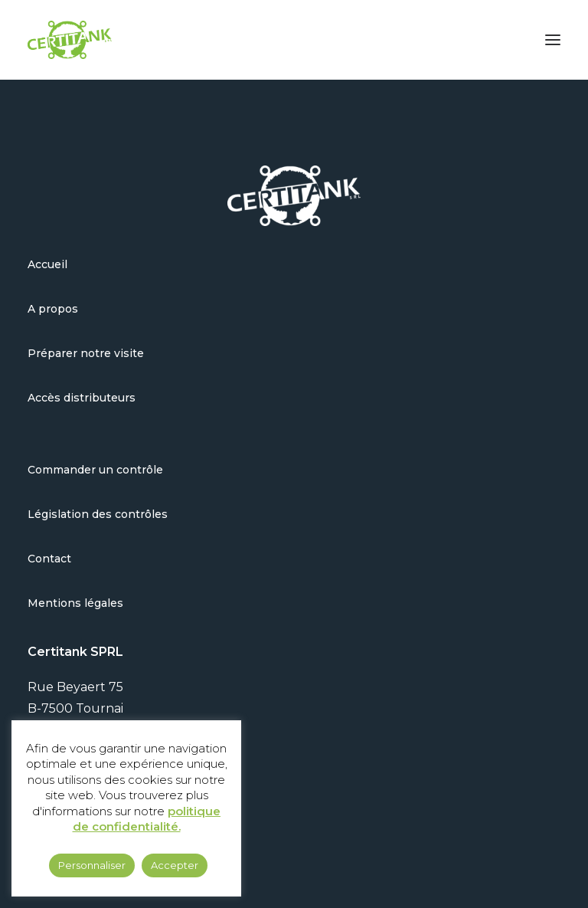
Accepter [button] (175, 865)
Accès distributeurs (82, 398)
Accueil (47, 264)
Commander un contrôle (95, 470)
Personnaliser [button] (92, 865)
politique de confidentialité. (147, 819)
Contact (49, 559)
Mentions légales (75, 603)
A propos (53, 309)
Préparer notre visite (86, 353)
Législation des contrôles (98, 514)
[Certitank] (70, 40)
